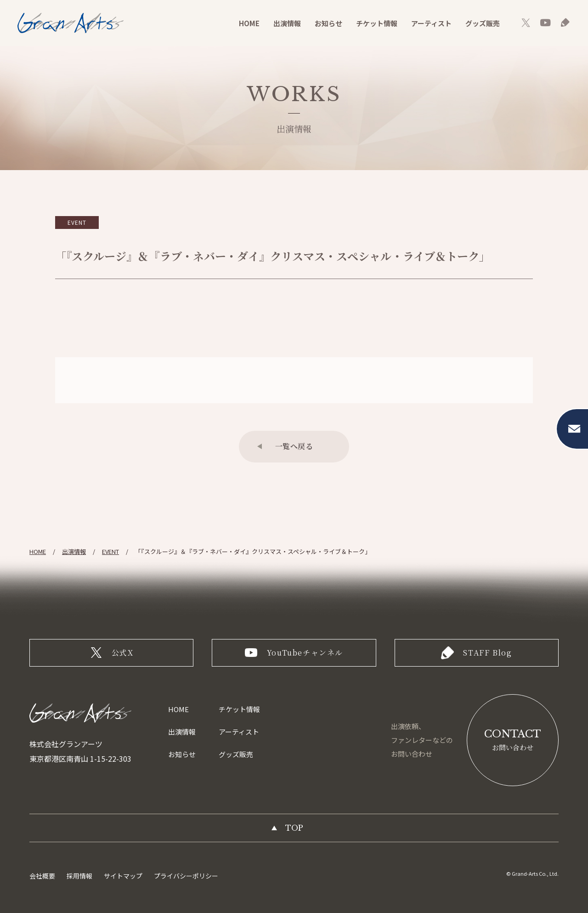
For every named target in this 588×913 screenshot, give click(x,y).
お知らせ (328, 23)
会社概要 (42, 876)
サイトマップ (123, 876)
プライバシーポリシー (186, 876)
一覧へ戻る (294, 446)
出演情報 (287, 23)
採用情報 (79, 876)
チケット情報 (377, 23)
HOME (249, 23)
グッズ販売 (483, 23)
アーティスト (431, 23)
